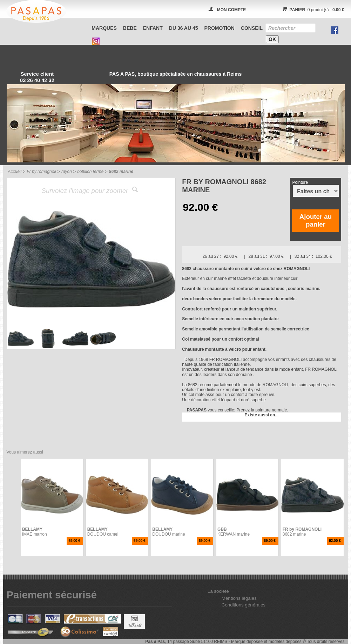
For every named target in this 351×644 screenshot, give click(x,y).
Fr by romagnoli (41, 172)
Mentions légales (239, 598)
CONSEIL (252, 28)
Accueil (15, 172)
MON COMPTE (232, 10)
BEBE (130, 28)
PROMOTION (220, 28)
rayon (67, 172)
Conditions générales (244, 605)
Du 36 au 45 (184, 28)
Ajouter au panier (316, 220)
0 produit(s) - (313, 10)
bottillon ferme (90, 172)
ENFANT (153, 28)
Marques (104, 28)
